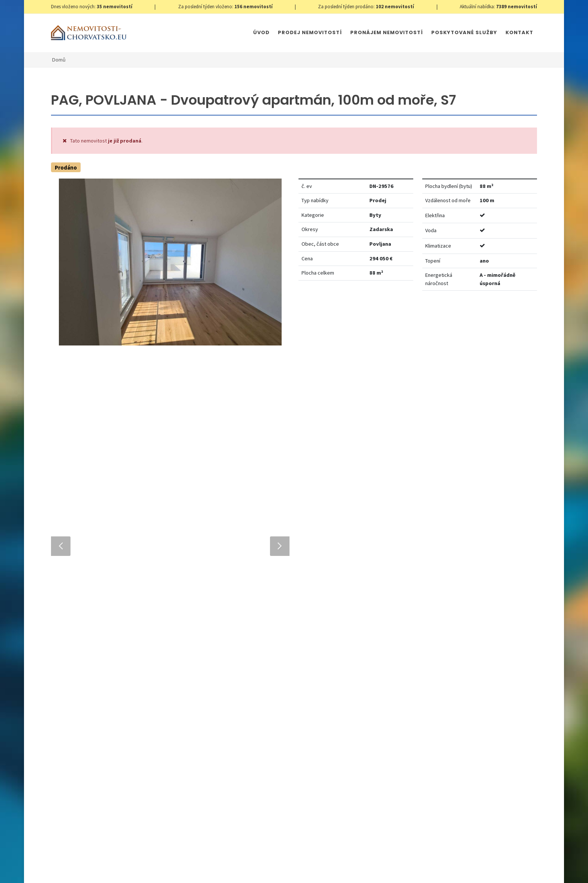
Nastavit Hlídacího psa (431, 319)
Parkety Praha (353, 869)
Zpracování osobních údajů (267, 711)
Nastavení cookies (172, 869)
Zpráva (191, 637)
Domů (59, 60)
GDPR (139, 869)
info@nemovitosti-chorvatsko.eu (113, 688)
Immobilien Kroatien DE (246, 869)
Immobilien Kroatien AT (304, 869)
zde (517, 709)
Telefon (192, 603)
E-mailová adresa (308, 568)
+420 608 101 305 (113, 679)
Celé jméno (197, 568)
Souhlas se (250, 711)
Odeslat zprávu (338, 749)
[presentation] (235, 739)
